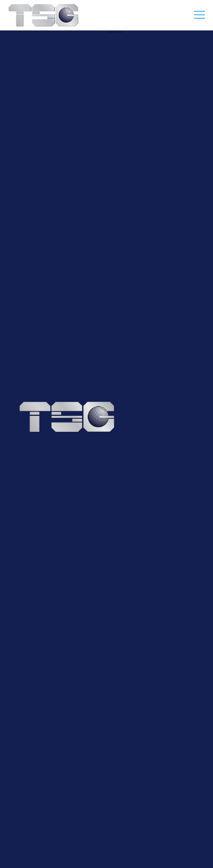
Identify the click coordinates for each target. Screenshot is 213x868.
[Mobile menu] (200, 15)
